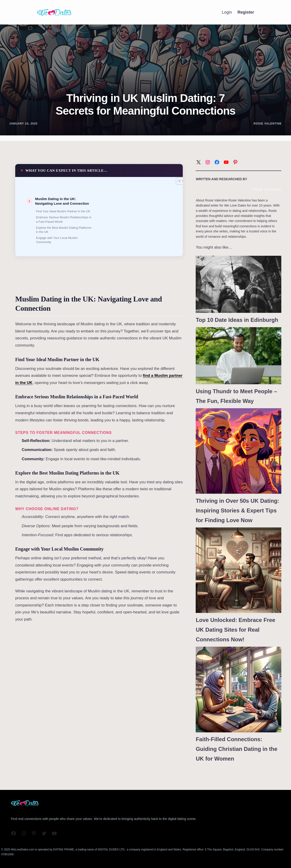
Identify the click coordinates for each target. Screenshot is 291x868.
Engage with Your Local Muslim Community (57, 240)
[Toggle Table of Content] (178, 181)
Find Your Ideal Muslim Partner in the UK (63, 211)
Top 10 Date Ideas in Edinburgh (237, 320)
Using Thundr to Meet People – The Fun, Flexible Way (236, 396)
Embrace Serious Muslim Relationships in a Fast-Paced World (64, 219)
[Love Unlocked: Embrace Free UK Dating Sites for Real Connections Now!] (238, 570)
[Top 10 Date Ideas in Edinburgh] (238, 284)
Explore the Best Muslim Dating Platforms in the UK (64, 230)
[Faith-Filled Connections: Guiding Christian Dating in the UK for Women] (238, 690)
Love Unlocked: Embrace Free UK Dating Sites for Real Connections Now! (235, 630)
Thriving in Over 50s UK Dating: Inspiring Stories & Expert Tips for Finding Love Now (237, 510)
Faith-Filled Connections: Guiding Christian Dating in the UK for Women (236, 749)
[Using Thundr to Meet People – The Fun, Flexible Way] (238, 356)
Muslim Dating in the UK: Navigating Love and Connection (62, 201)
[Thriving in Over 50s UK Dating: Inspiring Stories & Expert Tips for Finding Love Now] (238, 451)
